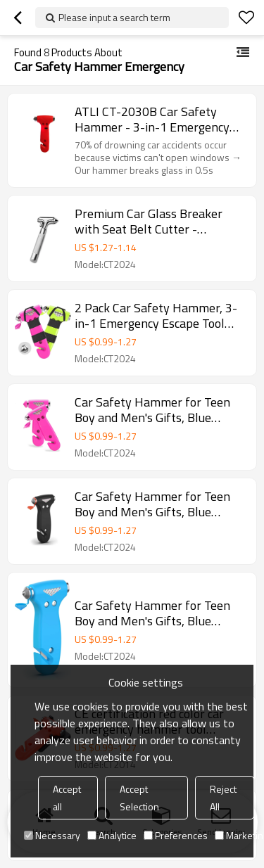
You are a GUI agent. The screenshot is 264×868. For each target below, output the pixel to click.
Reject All (223, 798)
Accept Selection (139, 798)
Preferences (176, 835)
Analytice (112, 835)
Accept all (67, 798)
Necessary (52, 835)
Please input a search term (114, 17)
